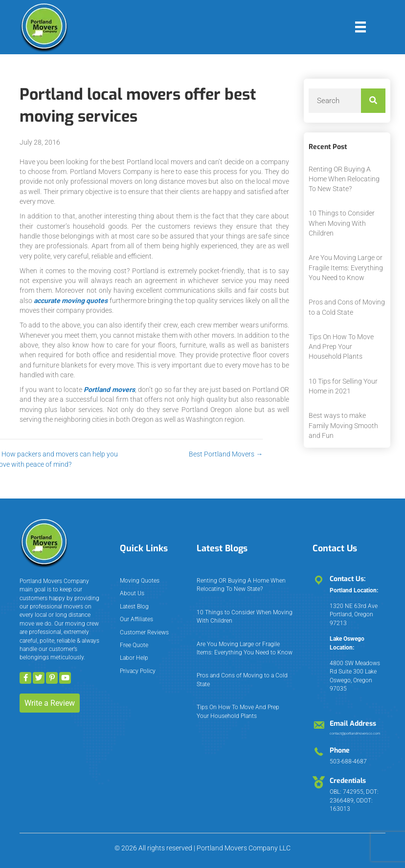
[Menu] (360, 27)
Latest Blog (134, 607)
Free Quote (134, 645)
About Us (132, 593)
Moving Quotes (140, 581)
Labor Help (134, 658)
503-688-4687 (348, 761)
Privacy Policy (138, 671)
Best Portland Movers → (177, 454)
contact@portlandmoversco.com (355, 734)
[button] (25, 678)
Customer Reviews (144, 632)
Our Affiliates (136, 619)
